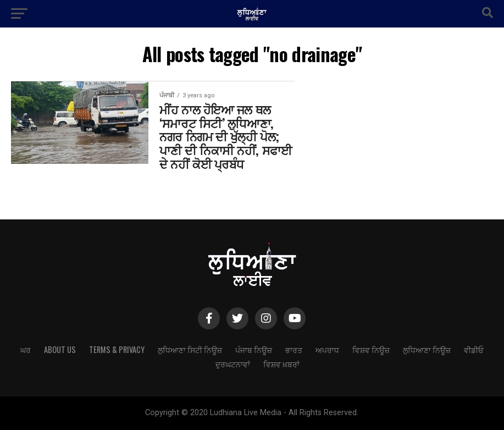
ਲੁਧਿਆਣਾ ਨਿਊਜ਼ (427, 349)
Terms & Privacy (117, 349)
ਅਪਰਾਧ (327, 349)
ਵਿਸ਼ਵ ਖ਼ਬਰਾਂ (281, 364)
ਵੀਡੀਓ (474, 349)
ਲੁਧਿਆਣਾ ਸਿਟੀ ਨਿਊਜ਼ (190, 349)
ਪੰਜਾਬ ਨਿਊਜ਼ (254, 349)
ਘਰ (26, 349)
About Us (60, 349)
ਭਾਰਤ (294, 349)
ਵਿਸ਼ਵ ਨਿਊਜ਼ (371, 349)
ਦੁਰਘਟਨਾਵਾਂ (233, 364)
